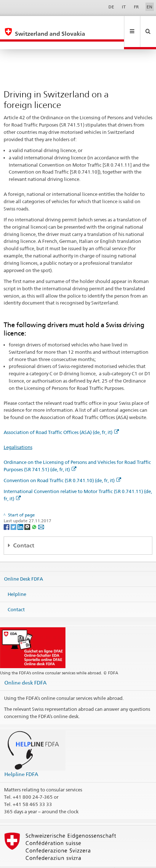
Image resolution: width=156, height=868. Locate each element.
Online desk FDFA (25, 667)
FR (136, 7)
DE (111, 7)
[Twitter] (14, 511)
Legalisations (18, 431)
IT (124, 7)
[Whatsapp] (35, 511)
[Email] (41, 511)
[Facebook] (7, 511)
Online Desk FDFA (23, 563)
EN (149, 7)
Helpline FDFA (21, 758)
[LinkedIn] (21, 511)
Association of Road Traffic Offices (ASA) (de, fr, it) (61, 416)
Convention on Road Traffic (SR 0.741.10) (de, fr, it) (62, 465)
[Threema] (28, 511)
